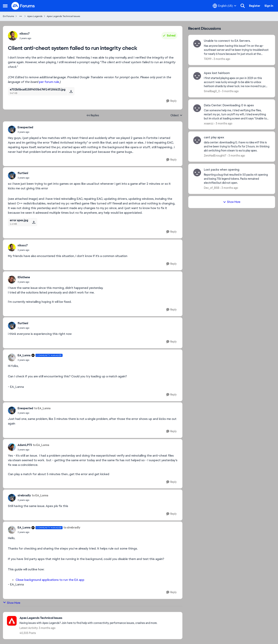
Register (255, 6)
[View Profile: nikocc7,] (13, 36)
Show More (12, 603)
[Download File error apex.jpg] (34, 222)
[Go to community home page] (23, 6)
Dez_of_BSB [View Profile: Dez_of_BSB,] (212, 188)
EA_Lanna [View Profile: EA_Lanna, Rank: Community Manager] (24, 355)
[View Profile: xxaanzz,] (197, 108)
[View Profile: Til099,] (197, 44)
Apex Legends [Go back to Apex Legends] (35, 16)
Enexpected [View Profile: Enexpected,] (25, 127)
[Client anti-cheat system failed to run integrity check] (25, 132)
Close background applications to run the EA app (50, 580)
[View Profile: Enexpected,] (12, 129)
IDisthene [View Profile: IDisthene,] (24, 277)
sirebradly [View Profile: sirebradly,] (24, 495)
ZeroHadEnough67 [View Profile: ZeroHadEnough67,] (215, 156)
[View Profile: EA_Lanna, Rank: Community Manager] (12, 357)
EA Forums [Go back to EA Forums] (8, 16)
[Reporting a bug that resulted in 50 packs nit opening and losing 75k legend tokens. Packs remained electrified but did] (237, 179)
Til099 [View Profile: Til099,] (208, 59)
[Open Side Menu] (5, 6)
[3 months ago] (221, 59)
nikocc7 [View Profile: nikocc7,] (25, 34)
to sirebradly (72, 527)
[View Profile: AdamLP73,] (12, 447)
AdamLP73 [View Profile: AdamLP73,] (25, 445)
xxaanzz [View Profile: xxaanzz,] (209, 123)
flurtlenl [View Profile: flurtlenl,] (23, 173)
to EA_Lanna (42, 408)
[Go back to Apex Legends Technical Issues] (88, 618)
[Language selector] (225, 6)
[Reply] (171, 101)
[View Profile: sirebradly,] (12, 498)
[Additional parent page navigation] (21, 16)
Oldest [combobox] (176, 116)
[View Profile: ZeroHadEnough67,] (197, 140)
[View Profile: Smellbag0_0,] (197, 76)
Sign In (269, 6)
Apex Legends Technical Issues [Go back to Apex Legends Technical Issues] (63, 16)
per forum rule (49, 82)
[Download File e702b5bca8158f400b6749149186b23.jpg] (71, 91)
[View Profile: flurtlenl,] (12, 175)
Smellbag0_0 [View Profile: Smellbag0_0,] (212, 91)
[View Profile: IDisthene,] (12, 280)
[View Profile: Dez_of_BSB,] (197, 173)
